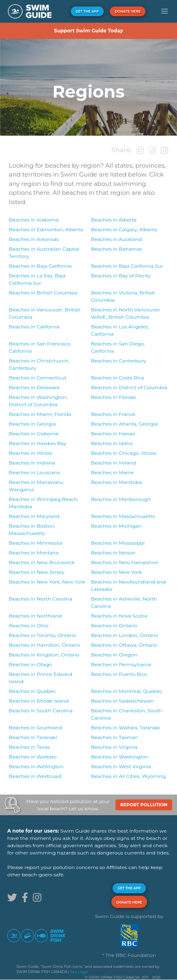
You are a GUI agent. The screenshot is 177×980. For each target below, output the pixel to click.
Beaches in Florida (113, 397)
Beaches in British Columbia (43, 293)
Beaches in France (113, 414)
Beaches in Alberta (114, 220)
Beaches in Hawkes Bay (38, 443)
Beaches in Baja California (40, 266)
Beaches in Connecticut (38, 378)
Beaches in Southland (35, 728)
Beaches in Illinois (31, 453)
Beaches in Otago (30, 664)
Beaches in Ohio (29, 625)
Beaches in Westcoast (35, 776)
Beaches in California (34, 327)
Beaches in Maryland (34, 516)
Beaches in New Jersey (37, 572)
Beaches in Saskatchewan (122, 701)
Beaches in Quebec (32, 691)
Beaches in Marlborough (120, 499)
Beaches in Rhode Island (39, 701)
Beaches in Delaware (34, 387)
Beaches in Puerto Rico (119, 674)
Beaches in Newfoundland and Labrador (128, 585)
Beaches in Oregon (114, 655)
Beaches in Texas (29, 747)
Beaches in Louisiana (34, 472)
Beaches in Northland (35, 616)
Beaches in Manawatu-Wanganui (37, 486)
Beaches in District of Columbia (129, 387)
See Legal (79, 972)
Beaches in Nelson (113, 553)
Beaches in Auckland (116, 239)
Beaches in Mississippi (118, 543)
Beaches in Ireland (113, 463)
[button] (164, 11)
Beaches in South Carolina (41, 710)
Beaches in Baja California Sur (127, 266)
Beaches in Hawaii (113, 434)
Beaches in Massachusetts (123, 516)
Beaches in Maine (112, 472)
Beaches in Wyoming (128, 776)
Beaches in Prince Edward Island (41, 678)
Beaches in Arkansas (34, 239)
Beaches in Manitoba (116, 482)
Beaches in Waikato (33, 757)
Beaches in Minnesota (36, 543)
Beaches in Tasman (114, 737)
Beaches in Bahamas (116, 249)
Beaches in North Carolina (41, 599)
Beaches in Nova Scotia (119, 616)
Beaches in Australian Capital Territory (44, 252)
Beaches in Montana (34, 553)
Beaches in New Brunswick (42, 562)
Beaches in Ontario (114, 625)
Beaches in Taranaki (125, 728)
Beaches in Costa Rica (117, 378)
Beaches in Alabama (34, 220)
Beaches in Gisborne (34, 434)
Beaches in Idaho (112, 443)
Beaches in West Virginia (121, 766)
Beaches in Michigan (116, 526)
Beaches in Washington (119, 757)
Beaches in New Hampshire (124, 562)
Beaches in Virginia (114, 747)
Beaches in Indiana (32, 463)
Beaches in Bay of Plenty (120, 276)
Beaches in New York (116, 572)
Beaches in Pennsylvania (121, 664)
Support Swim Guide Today (88, 31)
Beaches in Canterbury (39, 364)
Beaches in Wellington (36, 766)
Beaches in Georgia (32, 424)
